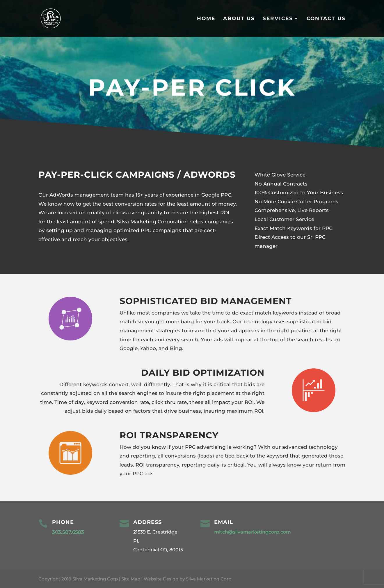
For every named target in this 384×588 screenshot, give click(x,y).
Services (278, 19)
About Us (239, 19)
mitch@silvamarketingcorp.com (253, 532)
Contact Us (326, 19)
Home (206, 19)
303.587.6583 (69, 532)
